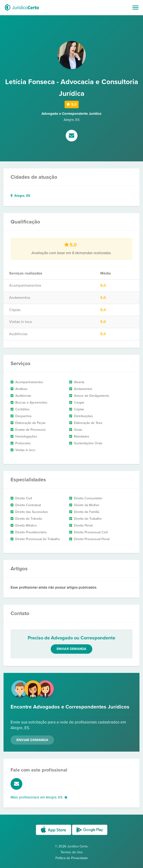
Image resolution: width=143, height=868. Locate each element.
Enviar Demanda (32, 740)
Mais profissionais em (39, 797)
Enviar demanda (72, 649)
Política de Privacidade (72, 858)
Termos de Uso (72, 852)
